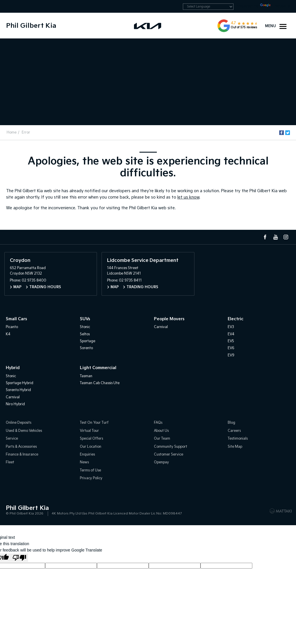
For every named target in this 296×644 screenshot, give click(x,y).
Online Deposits (19, 423)
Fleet (10, 463)
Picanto (12, 327)
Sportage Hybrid (20, 383)
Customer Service (169, 455)
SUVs (85, 319)
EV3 (231, 327)
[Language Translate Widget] (208, 7)
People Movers (169, 319)
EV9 (231, 355)
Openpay (161, 463)
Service (12, 439)
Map (17, 287)
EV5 (231, 341)
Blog (231, 423)
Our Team (162, 439)
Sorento (86, 348)
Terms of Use (90, 470)
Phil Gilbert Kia (31, 26)
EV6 (231, 348)
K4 (8, 334)
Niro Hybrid (15, 404)
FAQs (158, 423)
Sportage (88, 341)
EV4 (231, 334)
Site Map (235, 447)
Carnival (161, 327)
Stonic (85, 327)
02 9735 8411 (130, 281)
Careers (234, 431)
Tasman (86, 376)
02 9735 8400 (34, 281)
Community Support (171, 447)
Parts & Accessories (21, 447)
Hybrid (13, 368)
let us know (188, 197)
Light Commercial (98, 368)
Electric (236, 319)
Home (12, 133)
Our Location (91, 447)
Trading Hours (45, 287)
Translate (275, 6)
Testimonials (238, 439)
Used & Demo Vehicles (24, 431)
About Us (161, 431)
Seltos (85, 334)
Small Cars (16, 319)
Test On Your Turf (94, 423)
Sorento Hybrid (18, 390)
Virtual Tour (89, 431)
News (84, 463)
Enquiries (87, 455)
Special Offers (91, 439)
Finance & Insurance (22, 455)
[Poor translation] (19, 558)
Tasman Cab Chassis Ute (100, 383)
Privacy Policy (91, 478)
